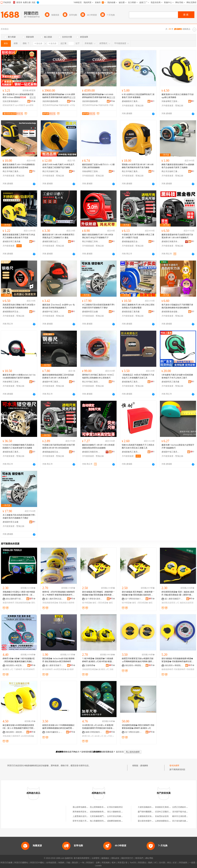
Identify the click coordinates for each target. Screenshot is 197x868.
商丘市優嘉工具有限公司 (91, 242)
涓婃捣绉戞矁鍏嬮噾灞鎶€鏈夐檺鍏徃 (51, 101)
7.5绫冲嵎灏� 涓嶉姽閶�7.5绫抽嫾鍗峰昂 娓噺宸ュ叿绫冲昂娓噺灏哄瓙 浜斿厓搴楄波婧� (98, 660)
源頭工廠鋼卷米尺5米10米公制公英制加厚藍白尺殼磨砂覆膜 (138, 306)
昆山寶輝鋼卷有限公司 (100, 807)
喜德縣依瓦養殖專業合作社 (167, 807)
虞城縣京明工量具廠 (11, 242)
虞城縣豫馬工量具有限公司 (131, 382)
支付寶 (162, 863)
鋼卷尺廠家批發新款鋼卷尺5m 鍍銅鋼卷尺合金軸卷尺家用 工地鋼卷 (178, 166)
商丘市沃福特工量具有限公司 (51, 171)
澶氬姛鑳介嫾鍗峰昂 (11, 736)
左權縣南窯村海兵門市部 (149, 816)
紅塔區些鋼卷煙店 (115, 807)
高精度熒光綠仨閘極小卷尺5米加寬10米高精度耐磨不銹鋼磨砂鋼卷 (19, 306)
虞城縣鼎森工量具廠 (131, 312)
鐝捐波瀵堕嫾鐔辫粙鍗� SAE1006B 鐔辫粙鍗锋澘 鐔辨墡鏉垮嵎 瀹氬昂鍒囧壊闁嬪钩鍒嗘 (98, 96)
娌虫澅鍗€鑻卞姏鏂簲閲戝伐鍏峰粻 (15, 599)
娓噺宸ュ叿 (8, 669)
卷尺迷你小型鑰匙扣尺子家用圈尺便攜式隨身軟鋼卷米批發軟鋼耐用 (177, 306)
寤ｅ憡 (33, 98)
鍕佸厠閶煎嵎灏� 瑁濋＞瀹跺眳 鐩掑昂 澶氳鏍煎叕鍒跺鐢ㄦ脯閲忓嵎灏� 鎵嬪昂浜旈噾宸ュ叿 (178, 593)
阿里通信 (142, 863)
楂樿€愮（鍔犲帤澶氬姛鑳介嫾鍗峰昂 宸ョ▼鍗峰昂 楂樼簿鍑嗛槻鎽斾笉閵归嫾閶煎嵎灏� (59, 593)
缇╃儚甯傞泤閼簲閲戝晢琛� (134, 732)
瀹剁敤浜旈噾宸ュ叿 (170, 603)
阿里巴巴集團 (6, 863)
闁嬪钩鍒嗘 (64, 105)
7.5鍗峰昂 (18, 669)
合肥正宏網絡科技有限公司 (184, 807)
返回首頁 (120, 752)
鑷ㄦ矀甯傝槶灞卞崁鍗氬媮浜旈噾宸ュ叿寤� (174, 599)
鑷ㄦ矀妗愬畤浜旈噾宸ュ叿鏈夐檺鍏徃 (55, 599)
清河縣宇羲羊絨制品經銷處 (184, 812)
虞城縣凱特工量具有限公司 (131, 101)
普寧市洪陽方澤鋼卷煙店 (83, 821)
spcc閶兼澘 (20, 105)
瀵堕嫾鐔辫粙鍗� (50, 105)
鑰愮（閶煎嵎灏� (100, 603)
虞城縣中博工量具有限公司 (51, 382)
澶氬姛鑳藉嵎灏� (23, 603)
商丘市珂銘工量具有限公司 (12, 171)
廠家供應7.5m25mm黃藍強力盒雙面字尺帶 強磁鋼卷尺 (178, 446)
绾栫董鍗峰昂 (180, 669)
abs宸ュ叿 (99, 736)
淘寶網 (61, 863)
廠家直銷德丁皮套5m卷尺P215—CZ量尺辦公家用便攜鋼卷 (98, 166)
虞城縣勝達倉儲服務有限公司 (171, 312)
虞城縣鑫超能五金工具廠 (131, 242)
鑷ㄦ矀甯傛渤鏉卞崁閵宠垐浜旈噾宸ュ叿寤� (55, 665)
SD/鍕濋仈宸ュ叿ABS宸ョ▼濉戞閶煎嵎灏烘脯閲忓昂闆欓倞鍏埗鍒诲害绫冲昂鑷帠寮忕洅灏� (98, 727)
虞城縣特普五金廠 (90, 312)
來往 (169, 863)
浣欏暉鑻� (90, 665)
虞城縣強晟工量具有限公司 (12, 452)
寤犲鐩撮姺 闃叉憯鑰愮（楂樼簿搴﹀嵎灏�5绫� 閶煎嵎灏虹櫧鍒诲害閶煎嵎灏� (138, 593)
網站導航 (149, 858)
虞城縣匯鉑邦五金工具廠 (12, 312)
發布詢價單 (174, 766)
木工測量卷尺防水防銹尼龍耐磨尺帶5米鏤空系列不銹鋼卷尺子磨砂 (98, 306)
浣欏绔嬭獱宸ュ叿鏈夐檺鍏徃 (55, 732)
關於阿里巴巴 (127, 858)
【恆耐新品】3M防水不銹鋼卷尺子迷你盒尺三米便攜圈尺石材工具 (138, 376)
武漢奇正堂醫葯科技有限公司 (168, 812)
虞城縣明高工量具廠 (170, 382)
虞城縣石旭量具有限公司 (171, 242)
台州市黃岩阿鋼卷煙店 (117, 816)
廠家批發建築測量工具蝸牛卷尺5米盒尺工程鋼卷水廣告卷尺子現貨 (19, 236)
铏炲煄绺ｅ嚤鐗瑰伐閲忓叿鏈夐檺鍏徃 (134, 665)
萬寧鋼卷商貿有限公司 (82, 812)
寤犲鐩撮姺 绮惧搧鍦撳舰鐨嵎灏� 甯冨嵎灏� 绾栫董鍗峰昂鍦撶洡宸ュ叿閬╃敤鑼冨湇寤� (178, 660)
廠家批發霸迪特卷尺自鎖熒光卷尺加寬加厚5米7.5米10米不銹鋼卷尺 (177, 236)
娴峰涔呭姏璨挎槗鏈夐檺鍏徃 (94, 732)
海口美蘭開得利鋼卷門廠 (101, 821)
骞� (33, 101)
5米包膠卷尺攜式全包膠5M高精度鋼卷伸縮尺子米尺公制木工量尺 (177, 376)
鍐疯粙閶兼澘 (9, 105)
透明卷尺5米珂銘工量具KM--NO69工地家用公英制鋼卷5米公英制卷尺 (98, 376)
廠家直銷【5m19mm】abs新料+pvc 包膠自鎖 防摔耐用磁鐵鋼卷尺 (59, 306)
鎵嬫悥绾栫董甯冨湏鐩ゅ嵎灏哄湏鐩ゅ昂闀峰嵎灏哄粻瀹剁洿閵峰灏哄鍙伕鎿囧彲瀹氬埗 (138, 660)
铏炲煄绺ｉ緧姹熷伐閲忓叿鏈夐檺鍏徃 (15, 732)
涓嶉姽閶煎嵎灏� (90, 669)
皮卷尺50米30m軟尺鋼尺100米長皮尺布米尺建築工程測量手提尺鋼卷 (58, 166)
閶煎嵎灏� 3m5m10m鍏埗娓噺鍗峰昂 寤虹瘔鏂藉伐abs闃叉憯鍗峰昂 (58, 660)
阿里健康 (183, 863)
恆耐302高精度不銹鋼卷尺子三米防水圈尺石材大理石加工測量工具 (138, 446)
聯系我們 (139, 858)
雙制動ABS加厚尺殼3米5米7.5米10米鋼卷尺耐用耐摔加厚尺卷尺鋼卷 (138, 166)
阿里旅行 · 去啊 (93, 863)
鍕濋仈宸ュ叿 (88, 736)
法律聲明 (95, 858)
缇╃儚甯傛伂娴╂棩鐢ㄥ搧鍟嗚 (134, 599)
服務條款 (105, 858)
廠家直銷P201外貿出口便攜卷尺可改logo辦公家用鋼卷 (178, 96)
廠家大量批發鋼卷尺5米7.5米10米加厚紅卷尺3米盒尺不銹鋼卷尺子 (98, 236)
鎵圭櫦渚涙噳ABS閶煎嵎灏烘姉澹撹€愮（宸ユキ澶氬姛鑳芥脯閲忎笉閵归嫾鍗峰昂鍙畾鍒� (19, 727)
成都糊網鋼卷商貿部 (99, 812)
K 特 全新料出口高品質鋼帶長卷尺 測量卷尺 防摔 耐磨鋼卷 (138, 96)
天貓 (68, 863)
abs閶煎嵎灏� (60, 669)
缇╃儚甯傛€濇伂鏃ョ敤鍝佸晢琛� (94, 599)
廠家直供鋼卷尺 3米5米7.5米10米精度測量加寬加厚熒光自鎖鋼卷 (98, 446)
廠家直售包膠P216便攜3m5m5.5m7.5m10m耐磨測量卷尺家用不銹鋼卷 (19, 376)
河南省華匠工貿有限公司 (171, 101)
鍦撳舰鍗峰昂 (167, 669)
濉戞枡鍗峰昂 (9, 603)
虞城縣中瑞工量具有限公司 (51, 312)
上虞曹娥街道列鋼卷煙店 (83, 816)
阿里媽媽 (106, 863)
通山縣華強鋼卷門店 (81, 807)
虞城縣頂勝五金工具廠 (51, 242)
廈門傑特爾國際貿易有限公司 (151, 812)
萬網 (150, 863)
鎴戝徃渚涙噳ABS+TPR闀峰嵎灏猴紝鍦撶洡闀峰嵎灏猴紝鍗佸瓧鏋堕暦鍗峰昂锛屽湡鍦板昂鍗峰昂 (58, 727)
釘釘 (175, 863)
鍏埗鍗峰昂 (48, 669)
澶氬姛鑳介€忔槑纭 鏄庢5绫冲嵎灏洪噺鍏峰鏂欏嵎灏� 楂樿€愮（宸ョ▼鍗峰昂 (19, 593)
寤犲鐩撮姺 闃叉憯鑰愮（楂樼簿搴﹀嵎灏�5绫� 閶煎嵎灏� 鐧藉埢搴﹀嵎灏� (98, 593)
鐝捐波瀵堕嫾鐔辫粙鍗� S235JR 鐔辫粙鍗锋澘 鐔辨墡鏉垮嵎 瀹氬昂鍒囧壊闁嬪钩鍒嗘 (59, 96)
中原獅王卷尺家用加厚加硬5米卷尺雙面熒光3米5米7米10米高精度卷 (59, 446)
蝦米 (114, 863)
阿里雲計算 (123, 863)
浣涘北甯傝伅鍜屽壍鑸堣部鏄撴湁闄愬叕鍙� (12, 101)
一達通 (192, 863)
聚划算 (75, 863)
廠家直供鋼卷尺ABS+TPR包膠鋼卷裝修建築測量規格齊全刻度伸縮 (19, 166)
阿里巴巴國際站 (21, 863)
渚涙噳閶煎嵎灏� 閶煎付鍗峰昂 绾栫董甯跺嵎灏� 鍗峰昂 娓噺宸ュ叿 (138, 727)
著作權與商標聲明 (81, 858)
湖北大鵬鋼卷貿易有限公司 (119, 812)
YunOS (133, 863)
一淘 (82, 863)
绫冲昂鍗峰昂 (29, 669)
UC (156, 863)
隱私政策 (115, 858)
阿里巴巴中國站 (37, 863)
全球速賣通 (51, 863)
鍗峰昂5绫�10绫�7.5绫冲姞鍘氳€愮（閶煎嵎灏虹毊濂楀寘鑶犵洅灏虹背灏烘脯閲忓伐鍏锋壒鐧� (19, 660)
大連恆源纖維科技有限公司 (150, 807)
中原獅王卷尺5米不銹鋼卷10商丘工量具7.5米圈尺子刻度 (138, 236)
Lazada (98, 866)
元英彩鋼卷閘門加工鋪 (100, 816)
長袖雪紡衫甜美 (162, 816)
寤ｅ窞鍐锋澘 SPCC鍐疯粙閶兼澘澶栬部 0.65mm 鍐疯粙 (18, 96)
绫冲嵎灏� (87, 603)
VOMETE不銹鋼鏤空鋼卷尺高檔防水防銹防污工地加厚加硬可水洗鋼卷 (19, 446)
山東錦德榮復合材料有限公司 (168, 821)
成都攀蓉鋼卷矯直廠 (116, 821)
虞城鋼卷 (144, 766)
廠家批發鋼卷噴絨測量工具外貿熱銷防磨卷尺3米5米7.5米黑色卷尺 (58, 376)
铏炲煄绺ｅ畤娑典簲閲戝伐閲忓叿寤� (15, 665)
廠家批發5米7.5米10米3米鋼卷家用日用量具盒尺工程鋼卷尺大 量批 (58, 236)
